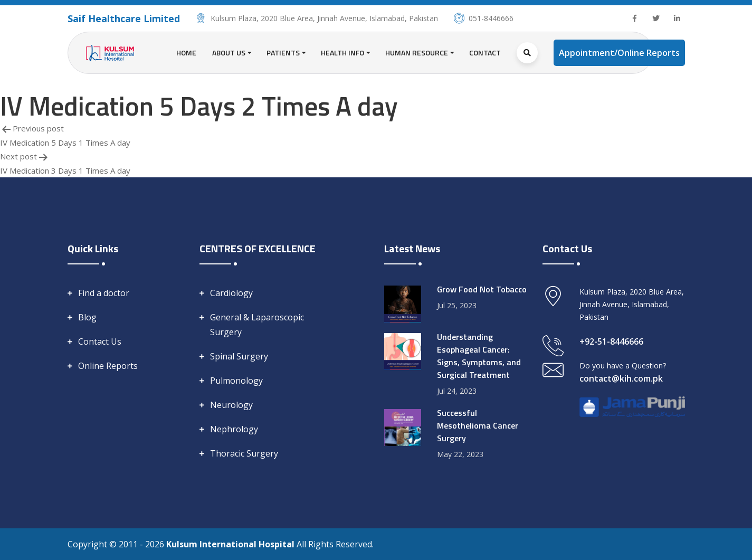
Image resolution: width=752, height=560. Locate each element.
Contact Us (100, 341)
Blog (87, 317)
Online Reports (108, 366)
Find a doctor (104, 293)
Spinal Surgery (239, 356)
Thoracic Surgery (244, 453)
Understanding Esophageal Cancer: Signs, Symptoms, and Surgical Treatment (479, 356)
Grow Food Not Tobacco (482, 289)
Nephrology (234, 429)
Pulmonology (236, 381)
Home (186, 53)
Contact (485, 53)
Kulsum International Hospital (231, 544)
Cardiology (231, 293)
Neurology (231, 405)
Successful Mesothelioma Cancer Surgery (478, 425)
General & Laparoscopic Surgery (257, 325)
